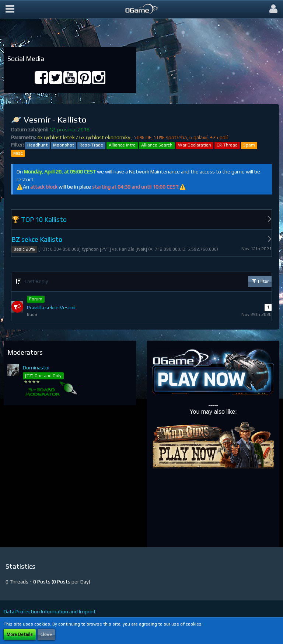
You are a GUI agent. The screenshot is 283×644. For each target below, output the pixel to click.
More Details (20, 634)
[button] (10, 9)
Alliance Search (157, 145)
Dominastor (36, 368)
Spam (249, 145)
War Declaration (195, 145)
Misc (18, 153)
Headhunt (37, 145)
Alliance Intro (122, 145)
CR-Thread (227, 145)
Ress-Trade (91, 145)
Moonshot (64, 145)
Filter (260, 281)
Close (46, 634)
